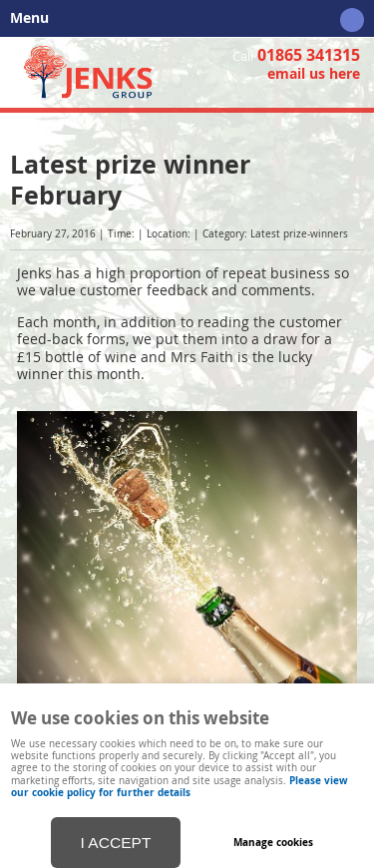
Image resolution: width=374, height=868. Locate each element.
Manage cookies (273, 842)
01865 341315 (309, 55)
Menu (182, 20)
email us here (314, 74)
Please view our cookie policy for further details (180, 786)
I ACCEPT (116, 843)
